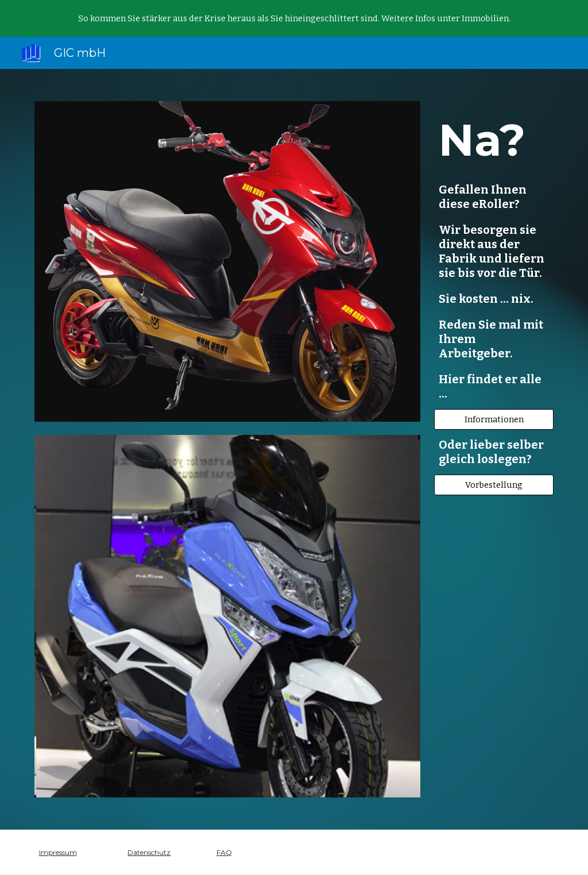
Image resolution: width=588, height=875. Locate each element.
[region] (294, 18)
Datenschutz (149, 852)
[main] (494, 255)
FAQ (224, 852)
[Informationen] (494, 419)
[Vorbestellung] (494, 485)
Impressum (58, 852)
